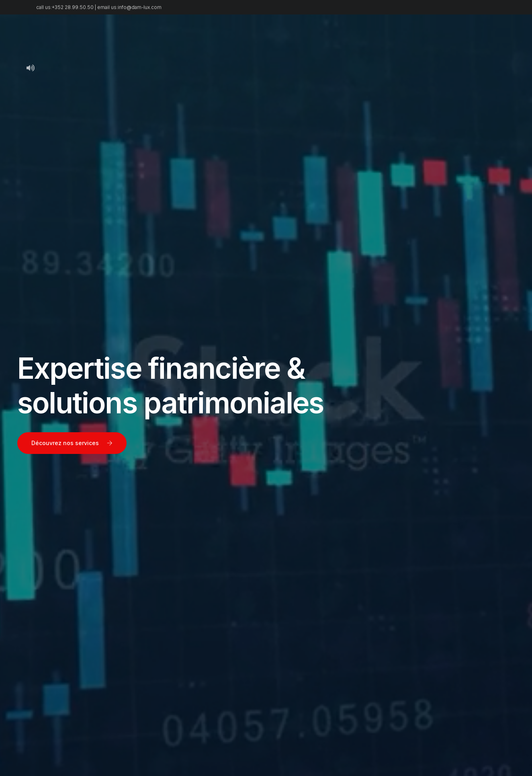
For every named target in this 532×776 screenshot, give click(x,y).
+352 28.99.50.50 (73, 10)
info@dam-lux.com (140, 10)
